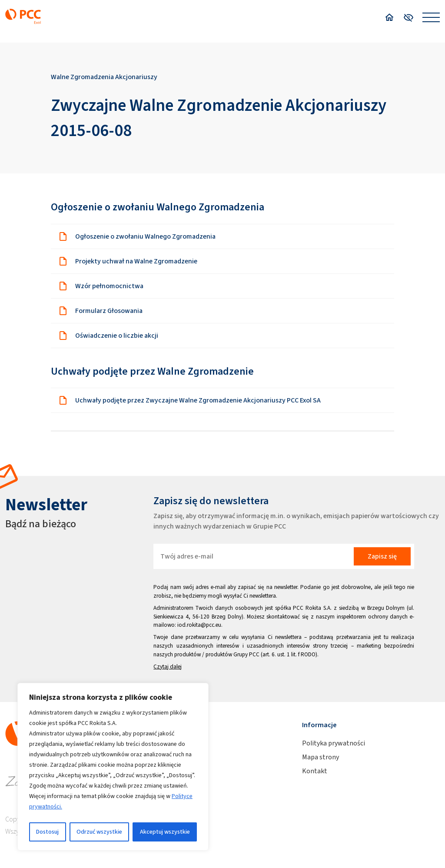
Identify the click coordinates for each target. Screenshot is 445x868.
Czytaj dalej (168, 667)
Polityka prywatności (334, 743)
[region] (113, 767)
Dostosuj (47, 832)
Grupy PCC (246, 654)
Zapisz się (382, 556)
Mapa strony (320, 757)
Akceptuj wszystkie (165, 832)
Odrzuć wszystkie (99, 832)
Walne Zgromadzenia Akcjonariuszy (104, 77)
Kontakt (315, 771)
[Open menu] (431, 17)
